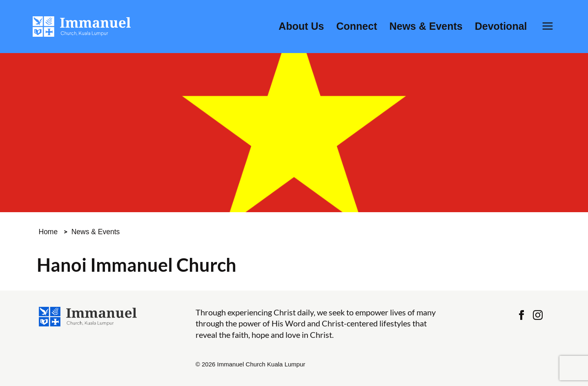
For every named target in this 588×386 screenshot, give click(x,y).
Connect (356, 26)
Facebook (521, 315)
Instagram (538, 315)
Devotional (501, 26)
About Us (301, 26)
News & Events (426, 26)
